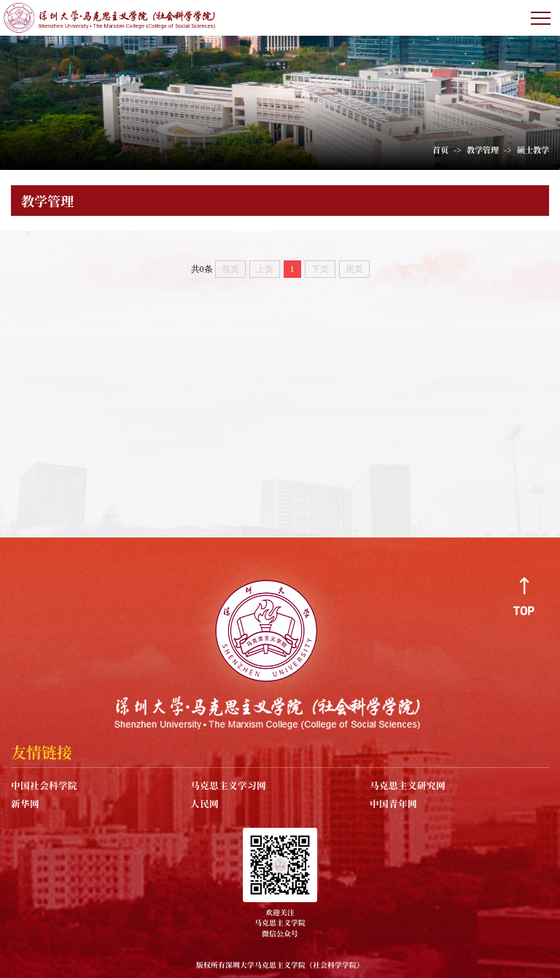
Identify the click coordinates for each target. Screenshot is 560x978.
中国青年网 (393, 803)
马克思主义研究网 (408, 785)
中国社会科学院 (44, 785)
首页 (440, 150)
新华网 (25, 803)
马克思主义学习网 (228, 785)
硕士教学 (533, 150)
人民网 (205, 803)
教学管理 (483, 150)
